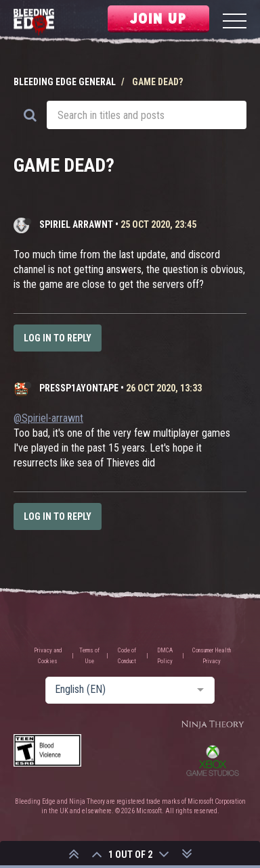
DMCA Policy (165, 656)
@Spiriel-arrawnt (48, 418)
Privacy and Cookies (48, 656)
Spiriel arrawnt (76, 224)
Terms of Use (89, 656)
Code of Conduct (127, 656)
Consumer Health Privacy (212, 656)
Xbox (213, 761)
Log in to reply (58, 338)
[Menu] (235, 23)
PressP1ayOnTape (79, 388)
